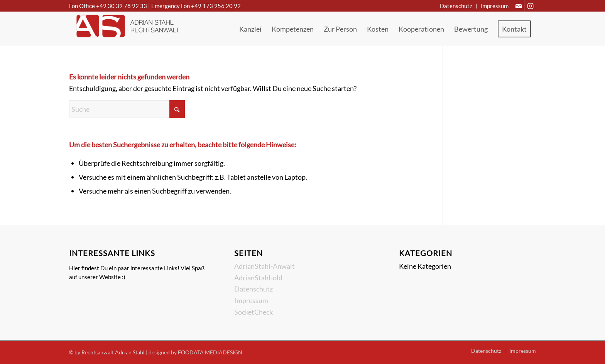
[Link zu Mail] (518, 6)
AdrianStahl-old (258, 278)
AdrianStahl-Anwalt (264, 266)
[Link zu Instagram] (530, 6)
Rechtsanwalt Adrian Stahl (113, 352)
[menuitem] (456, 6)
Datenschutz (253, 289)
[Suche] (127, 109)
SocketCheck (253, 312)
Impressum (251, 300)
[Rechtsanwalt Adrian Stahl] (127, 29)
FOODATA (191, 352)
